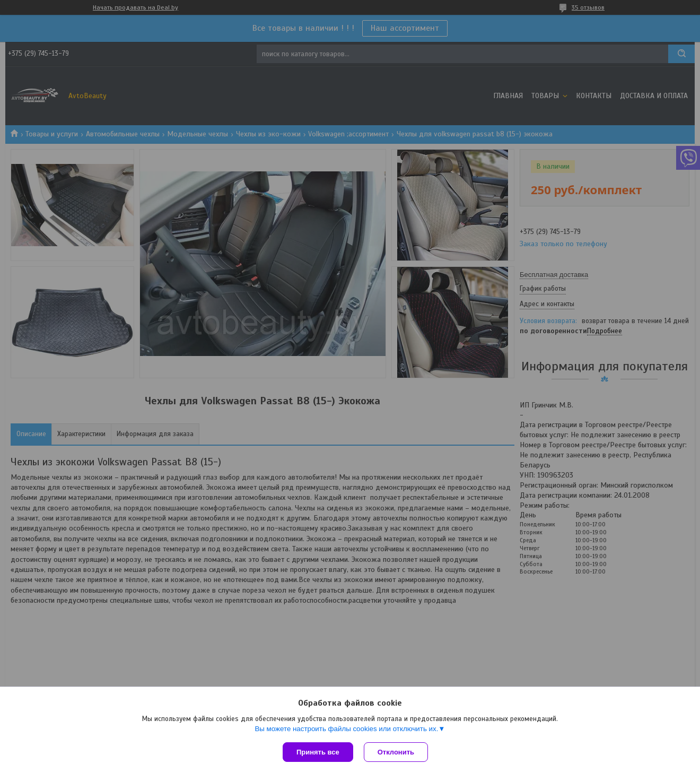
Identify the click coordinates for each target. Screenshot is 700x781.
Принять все (318, 752)
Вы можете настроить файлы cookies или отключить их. (346, 729)
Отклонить (396, 752)
